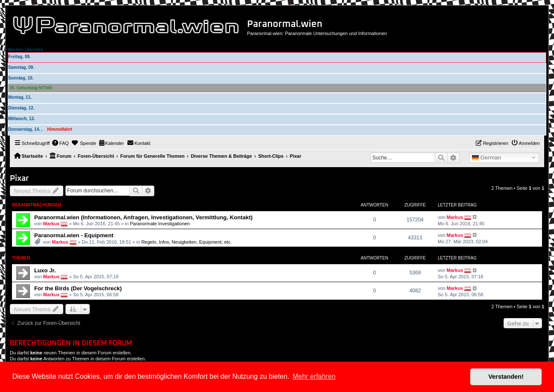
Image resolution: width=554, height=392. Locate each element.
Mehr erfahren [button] (314, 376)
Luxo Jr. (45, 270)
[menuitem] (60, 143)
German (486, 158)
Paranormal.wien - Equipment (74, 235)
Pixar (19, 178)
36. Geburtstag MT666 (31, 88)
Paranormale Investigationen (160, 223)
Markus (52, 223)
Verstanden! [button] (506, 377)
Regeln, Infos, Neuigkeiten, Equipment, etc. (187, 242)
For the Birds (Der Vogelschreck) (78, 288)
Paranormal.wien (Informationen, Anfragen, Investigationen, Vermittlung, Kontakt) (143, 217)
